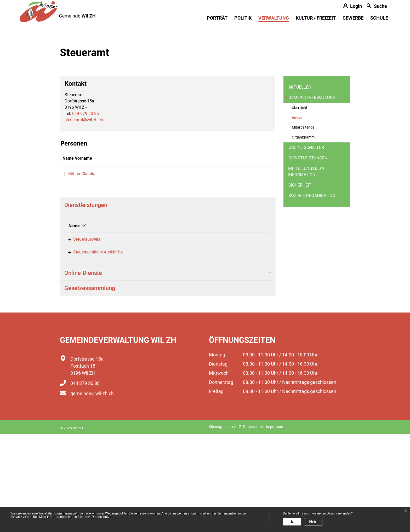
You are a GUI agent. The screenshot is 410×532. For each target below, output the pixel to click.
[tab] (168, 303)
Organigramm (303, 236)
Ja (292, 522)
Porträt (217, 18)
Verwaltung (274, 18)
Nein (313, 522)
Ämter (305, 217)
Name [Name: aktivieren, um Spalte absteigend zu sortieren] (74, 324)
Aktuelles (300, 185)
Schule (379, 18)
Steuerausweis (82, 337)
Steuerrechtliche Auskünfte (93, 350)
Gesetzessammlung (90, 386)
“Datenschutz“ (101, 517)
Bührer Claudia (76, 272)
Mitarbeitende (303, 226)
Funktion (142, 256)
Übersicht (300, 206)
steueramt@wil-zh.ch (84, 218)
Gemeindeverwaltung (312, 196)
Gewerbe (353, 18)
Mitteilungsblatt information (308, 270)
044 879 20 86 (86, 212)
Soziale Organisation (312, 294)
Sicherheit (300, 283)
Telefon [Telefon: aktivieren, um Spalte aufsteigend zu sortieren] (227, 324)
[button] (377, 7)
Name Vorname (77, 256)
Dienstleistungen (308, 256)
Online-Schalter (306, 246)
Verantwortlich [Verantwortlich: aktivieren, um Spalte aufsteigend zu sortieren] (172, 324)
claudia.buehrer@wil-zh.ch (206, 272)
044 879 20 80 (85, 481)
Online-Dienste (83, 371)
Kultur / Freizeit (316, 18)
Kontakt (189, 256)
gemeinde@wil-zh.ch (92, 492)
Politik (243, 18)
